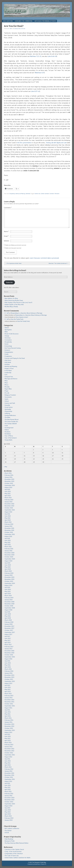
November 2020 (10, 555)
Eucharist (7, 350)
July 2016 (7, 661)
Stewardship (8, 411)
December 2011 (9, 773)
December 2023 (9, 479)
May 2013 (8, 738)
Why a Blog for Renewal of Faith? (45, 21)
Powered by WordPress (34, 864)
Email (6, 236)
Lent (6, 375)
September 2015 (10, 681)
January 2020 (9, 575)
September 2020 (10, 559)
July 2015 (7, 685)
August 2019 (8, 585)
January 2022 (9, 526)
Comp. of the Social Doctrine (13, 851)
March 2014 (8, 718)
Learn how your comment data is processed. (44, 258)
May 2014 (8, 714)
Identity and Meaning (20, 194)
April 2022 (8, 520)
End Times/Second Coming (13, 348)
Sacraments (8, 397)
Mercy (7, 385)
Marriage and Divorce (11, 379)
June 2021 (8, 540)
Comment (52, 194)
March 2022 (8, 522)
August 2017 (8, 634)
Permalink (57, 194)
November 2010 (10, 800)
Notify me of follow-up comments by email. (16, 245)
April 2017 (8, 643)
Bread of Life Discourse (12, 334)
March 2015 (8, 694)
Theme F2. (44, 864)
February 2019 (9, 598)
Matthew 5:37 (40, 73)
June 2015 (8, 687)
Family (7, 354)
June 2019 (8, 589)
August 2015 (8, 683)
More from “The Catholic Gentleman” (58, 263)
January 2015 (9, 698)
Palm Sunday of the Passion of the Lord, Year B (18, 302)
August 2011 (8, 781)
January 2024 (9, 477)
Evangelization (9, 352)
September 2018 (10, 608)
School (7, 401)
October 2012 (9, 753)
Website (6, 241)
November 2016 (10, 653)
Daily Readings (9, 839)
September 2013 (10, 730)
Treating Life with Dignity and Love (56, 143)
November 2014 (10, 702)
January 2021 (9, 551)
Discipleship (12, 194)
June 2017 (8, 638)
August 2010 (9, 806)
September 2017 (10, 632)
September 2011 (10, 779)
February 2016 (9, 671)
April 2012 (8, 765)
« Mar (6, 467)
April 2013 (8, 740)
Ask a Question (8, 21)
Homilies (7, 364)
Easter (7, 344)
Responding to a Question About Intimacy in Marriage (27, 313)
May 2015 (8, 689)
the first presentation (24, 143)
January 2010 (9, 820)
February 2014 (9, 720)
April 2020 (8, 569)
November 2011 (9, 775)
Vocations (8, 432)
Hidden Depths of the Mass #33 (14, 304)
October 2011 (9, 777)
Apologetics (8, 330)
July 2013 (7, 734)
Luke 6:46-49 (52, 56)
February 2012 (9, 769)
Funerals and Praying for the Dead (15, 358)
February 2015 (9, 696)
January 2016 (9, 673)
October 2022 (9, 508)
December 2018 (10, 602)
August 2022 (8, 512)
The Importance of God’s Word (14, 263)
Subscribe (9, 282)
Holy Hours (8, 360)
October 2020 (9, 557)
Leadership (8, 373)
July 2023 (7, 489)
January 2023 (9, 502)
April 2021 (8, 545)
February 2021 (9, 549)
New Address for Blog (11, 298)
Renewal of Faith (10, 841)
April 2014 (8, 716)
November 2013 (9, 726)
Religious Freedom (10, 395)
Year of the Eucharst (11, 438)
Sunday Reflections (10, 415)
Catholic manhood (45, 194)
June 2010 (8, 810)
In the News (8, 370)
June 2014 (8, 712)
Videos (7, 430)
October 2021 (9, 532)
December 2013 (9, 724)
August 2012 (8, 757)
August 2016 (8, 659)
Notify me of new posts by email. (13, 248)
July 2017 (7, 636)
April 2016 (8, 667)
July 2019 (7, 587)
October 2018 (9, 606)
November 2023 (9, 481)
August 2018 (8, 610)
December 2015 (10, 675)
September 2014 (10, 706)
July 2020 (8, 563)
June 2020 (8, 565)
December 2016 (10, 651)
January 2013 (9, 747)
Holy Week (8, 362)
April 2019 (8, 594)
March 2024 (8, 473)
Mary (6, 381)
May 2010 (8, 812)
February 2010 (9, 818)
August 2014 (8, 708)
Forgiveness (8, 356)
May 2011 (8, 787)
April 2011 (8, 789)
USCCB (7, 833)
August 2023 (8, 487)
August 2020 (9, 561)
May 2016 (8, 665)
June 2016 (8, 663)
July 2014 (7, 710)
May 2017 (8, 640)
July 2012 (7, 759)
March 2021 (8, 547)
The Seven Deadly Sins (11, 422)
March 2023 (8, 498)
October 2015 (9, 679)
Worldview (28, 194)
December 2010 (10, 798)
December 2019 (10, 577)
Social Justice (9, 407)
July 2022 (7, 514)
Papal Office (8, 389)
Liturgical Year (9, 377)
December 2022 (9, 504)
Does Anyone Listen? (22, 317)
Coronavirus (8, 340)
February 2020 (9, 573)
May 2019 (8, 591)
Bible (6, 332)
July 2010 (8, 808)
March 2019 (8, 596)
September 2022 (10, 510)
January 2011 (9, 796)
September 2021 (10, 534)
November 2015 (10, 677)
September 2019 (10, 583)
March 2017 (8, 645)
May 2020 (8, 567)
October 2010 (9, 802)
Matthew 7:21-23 (36, 56)
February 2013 (9, 745)
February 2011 (9, 794)
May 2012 (8, 763)
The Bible (7, 417)
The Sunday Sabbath (11, 424)
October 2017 (9, 630)
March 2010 (8, 816)
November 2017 (10, 628)
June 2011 (8, 785)
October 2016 (9, 655)
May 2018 (8, 616)
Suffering (7, 413)
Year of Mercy (9, 436)
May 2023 (8, 494)
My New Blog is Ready (11, 307)
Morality (7, 387)
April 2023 (8, 496)
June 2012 (8, 761)
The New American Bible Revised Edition (17, 843)
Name (6, 231)
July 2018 (7, 612)
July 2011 (7, 783)
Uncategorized (9, 428)
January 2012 (9, 771)
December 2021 (9, 528)
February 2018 (9, 622)
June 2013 (8, 736)
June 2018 (8, 614)
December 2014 (10, 700)
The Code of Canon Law (12, 856)
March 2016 (8, 669)
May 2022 (8, 518)
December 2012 (9, 749)
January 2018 (9, 624)
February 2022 (9, 524)
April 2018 (8, 618)
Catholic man (37, 194)
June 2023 (8, 491)
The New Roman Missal (12, 419)
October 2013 (9, 728)
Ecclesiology (8, 346)
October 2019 (9, 581)
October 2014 (9, 704)
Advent (7, 328)
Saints (7, 399)
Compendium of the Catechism (14, 854)
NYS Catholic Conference (12, 828)
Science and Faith (10, 403)
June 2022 (8, 516)
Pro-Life (7, 393)
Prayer (7, 391)
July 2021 (7, 538)
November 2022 (9, 506)
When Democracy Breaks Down (14, 300)
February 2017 (9, 647)
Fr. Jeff (10, 29)
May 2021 (8, 543)
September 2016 (10, 657)
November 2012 (9, 751)
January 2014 (9, 722)
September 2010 (10, 804)
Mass (6, 383)
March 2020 (8, 571)
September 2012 (10, 755)
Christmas (8, 338)
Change (7, 336)
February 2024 (9, 475)
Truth (6, 426)
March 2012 (8, 767)
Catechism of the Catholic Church (14, 849)
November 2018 (10, 604)
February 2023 (9, 500)
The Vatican (8, 830)
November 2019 (10, 579)
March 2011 (8, 792)
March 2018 (8, 620)
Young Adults (9, 440)
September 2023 (10, 485)
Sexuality (7, 405)
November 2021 (9, 530)
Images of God (9, 368)
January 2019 (9, 600)
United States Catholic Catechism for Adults (18, 858)
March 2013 (8, 743)
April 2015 (8, 692)
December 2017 (10, 626)
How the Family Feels (17, 319)
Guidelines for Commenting (24, 21)
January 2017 (9, 649)
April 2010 (8, 814)
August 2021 (8, 536)
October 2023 (9, 483)
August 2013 (8, 732)
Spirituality (8, 409)
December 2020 (10, 553)
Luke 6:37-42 (35, 91)
